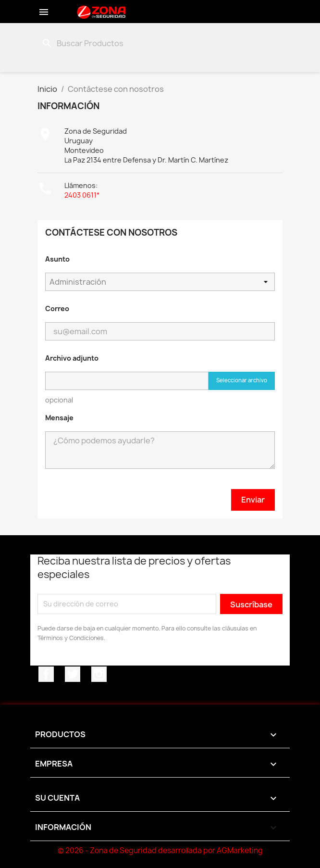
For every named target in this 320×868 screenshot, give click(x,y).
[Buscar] (87, 43)
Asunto (57, 259)
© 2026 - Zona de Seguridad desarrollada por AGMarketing (160, 850)
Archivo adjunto (72, 358)
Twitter (73, 674)
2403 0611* (82, 195)
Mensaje (59, 418)
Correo (57, 308)
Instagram (99, 674)
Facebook (46, 674)
